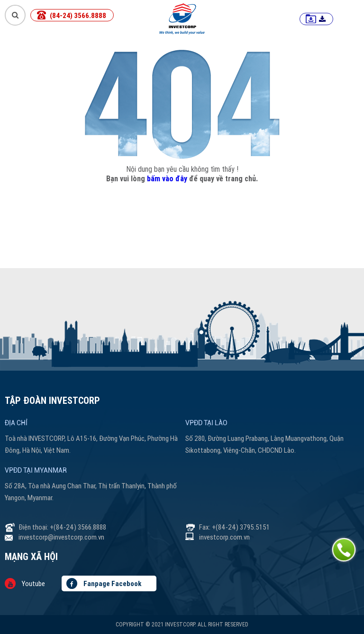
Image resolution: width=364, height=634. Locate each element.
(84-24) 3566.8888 (78, 15)
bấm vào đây (167, 178)
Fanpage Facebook (104, 583)
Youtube (25, 583)
